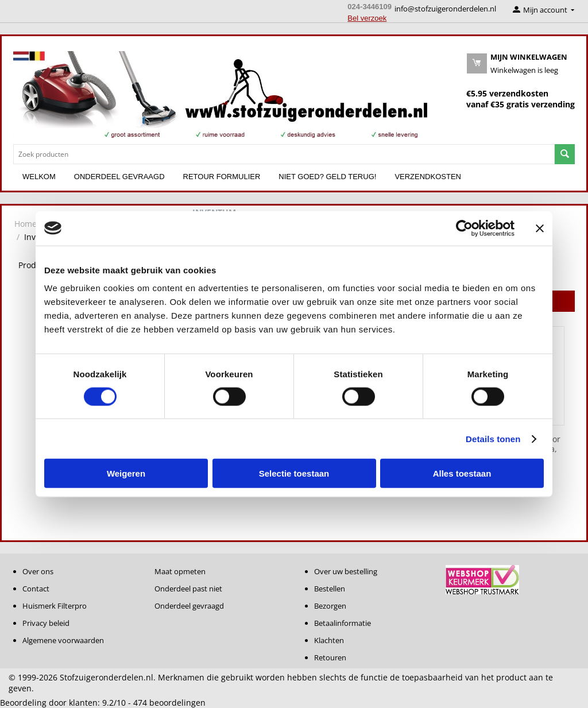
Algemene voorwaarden (63, 640)
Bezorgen (330, 606)
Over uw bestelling (346, 571)
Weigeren (126, 473)
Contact (36, 589)
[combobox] (284, 154)
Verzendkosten (428, 177)
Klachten (329, 640)
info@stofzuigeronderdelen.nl (445, 9)
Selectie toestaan (294, 473)
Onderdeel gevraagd (119, 177)
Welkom (39, 177)
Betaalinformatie (343, 623)
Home (26, 224)
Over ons (38, 571)
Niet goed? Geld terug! (327, 177)
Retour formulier (222, 177)
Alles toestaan (462, 473)
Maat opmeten (180, 571)
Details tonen (493, 438)
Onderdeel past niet (188, 589)
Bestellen (330, 589)
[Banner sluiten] (540, 228)
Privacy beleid (46, 623)
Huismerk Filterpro (55, 606)
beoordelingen (169, 703)
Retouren (330, 657)
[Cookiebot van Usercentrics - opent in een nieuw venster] (464, 228)
